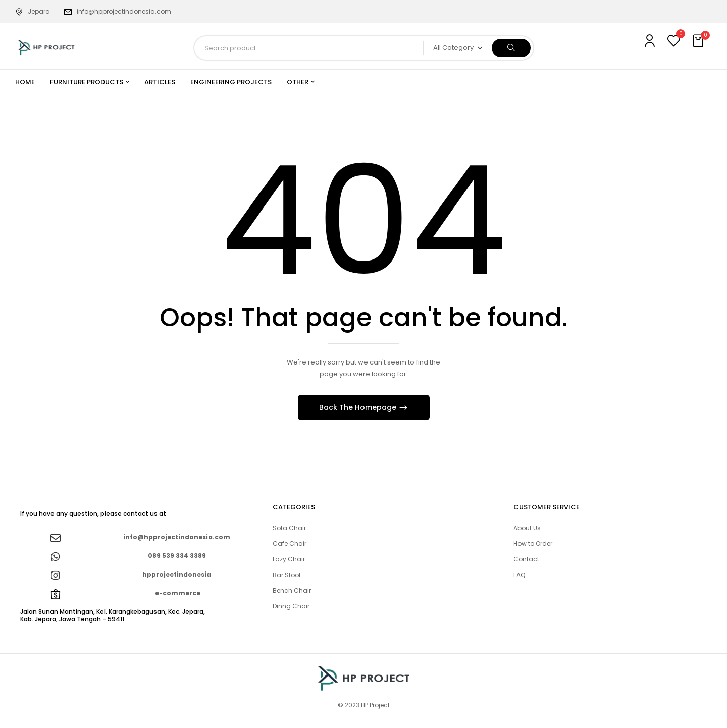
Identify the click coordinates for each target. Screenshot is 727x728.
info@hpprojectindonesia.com (124, 11)
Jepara (33, 11)
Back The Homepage (359, 407)
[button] (699, 41)
